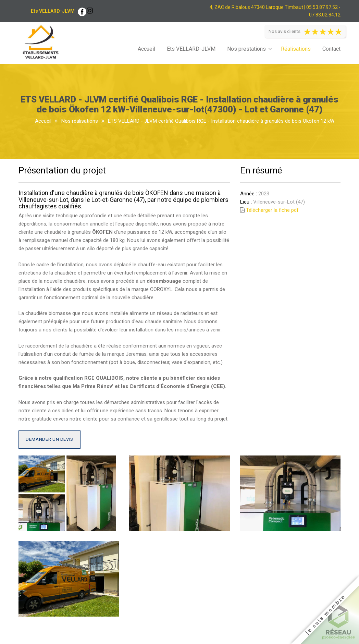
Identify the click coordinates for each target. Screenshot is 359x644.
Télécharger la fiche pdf (272, 210)
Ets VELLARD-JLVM (191, 49)
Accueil (146, 49)
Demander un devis (49, 439)
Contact (331, 49)
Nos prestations (246, 49)
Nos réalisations (80, 121)
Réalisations (296, 49)
